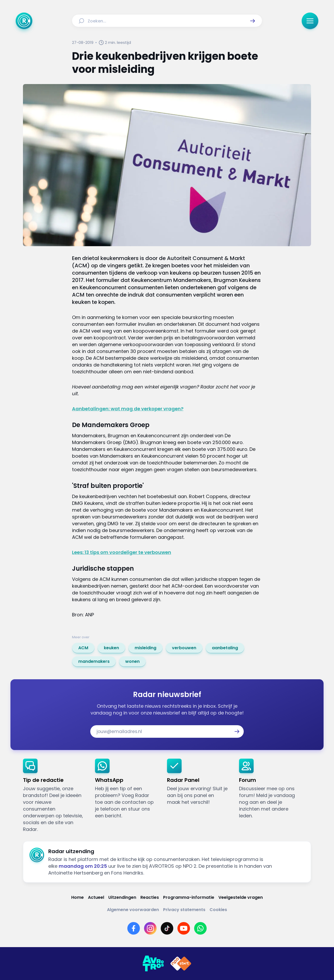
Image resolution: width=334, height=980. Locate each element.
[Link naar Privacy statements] (184, 910)
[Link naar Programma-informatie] (189, 897)
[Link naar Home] (77, 897)
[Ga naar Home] (24, 21)
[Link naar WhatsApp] (200, 928)
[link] (83, 648)
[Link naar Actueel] (96, 897)
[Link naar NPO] (181, 964)
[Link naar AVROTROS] (153, 964)
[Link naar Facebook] (134, 928)
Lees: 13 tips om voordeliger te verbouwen (122, 552)
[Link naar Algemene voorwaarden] (133, 910)
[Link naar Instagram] (150, 928)
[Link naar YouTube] (184, 928)
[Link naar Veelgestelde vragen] (241, 897)
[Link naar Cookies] (218, 910)
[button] (253, 21)
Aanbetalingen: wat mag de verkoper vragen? (128, 409)
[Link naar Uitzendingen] (122, 897)
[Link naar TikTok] (167, 928)
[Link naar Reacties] (150, 897)
